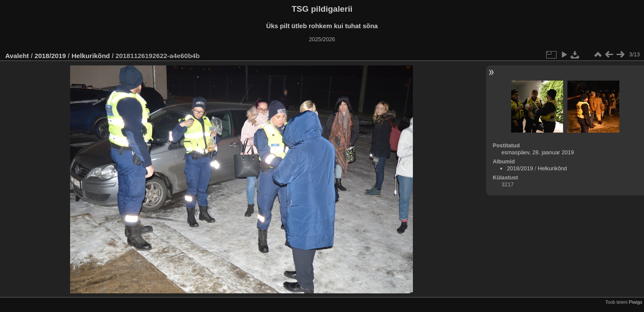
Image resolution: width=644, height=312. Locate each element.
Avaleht (17, 56)
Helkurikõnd (92, 56)
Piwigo (636, 302)
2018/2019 (50, 56)
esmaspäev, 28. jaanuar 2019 (538, 152)
